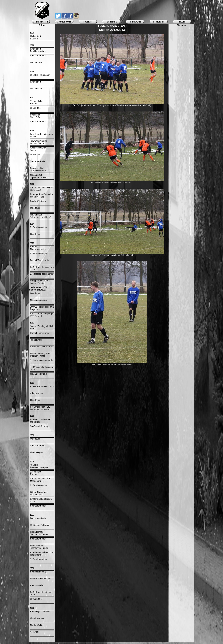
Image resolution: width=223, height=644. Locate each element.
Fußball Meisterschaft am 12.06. (42, 268)
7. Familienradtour (39, 227)
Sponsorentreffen (38, 56)
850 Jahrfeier (36, 599)
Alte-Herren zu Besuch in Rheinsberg (42, 554)
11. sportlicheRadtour (36, 102)
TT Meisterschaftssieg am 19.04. (42, 368)
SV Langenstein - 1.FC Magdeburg (41, 480)
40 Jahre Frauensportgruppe (39, 466)
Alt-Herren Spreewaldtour (42, 386)
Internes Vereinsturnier (41, 579)
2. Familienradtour (39, 485)
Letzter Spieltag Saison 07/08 (41, 500)
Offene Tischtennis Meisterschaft (39, 493)
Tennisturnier (36, 340)
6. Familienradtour (39, 254)
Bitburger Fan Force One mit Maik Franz (42, 196)
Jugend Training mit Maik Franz (42, 327)
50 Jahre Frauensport (40, 75)
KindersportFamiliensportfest (38, 50)
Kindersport (35, 82)
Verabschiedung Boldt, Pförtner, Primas (41, 355)
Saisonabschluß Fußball (41, 347)
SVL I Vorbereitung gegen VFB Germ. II (42, 315)
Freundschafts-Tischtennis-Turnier (39, 533)
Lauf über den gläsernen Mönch (41, 135)
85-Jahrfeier (36, 108)
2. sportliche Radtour (36, 473)
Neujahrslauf (36, 62)
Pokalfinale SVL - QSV (35, 116)
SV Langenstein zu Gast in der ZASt (41, 189)
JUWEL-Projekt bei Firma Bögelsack (42, 308)
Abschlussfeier (37, 585)
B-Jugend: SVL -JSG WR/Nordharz (39, 169)
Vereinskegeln (37, 452)
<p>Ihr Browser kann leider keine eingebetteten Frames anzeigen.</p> (182, 129)
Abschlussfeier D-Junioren (38, 149)
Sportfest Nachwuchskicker (38, 248)
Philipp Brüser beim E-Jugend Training (41, 282)
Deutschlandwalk (38, 518)
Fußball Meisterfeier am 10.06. (41, 593)
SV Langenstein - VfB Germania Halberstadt (40, 408)
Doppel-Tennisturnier (40, 260)
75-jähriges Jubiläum (40, 525)
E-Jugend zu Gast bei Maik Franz (40, 421)
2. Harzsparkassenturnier (42, 274)
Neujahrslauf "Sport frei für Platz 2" (40, 176)
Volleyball (35, 632)
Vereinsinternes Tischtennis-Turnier (39, 547)
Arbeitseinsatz (37, 393)
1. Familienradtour (39, 559)
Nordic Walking (37, 625)
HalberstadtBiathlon (35, 38)
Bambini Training (38, 201)
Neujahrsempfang (38, 300)
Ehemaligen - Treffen (40, 612)
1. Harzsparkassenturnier (42, 360)
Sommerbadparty (38, 572)
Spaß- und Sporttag (39, 426)
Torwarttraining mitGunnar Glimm (39, 142)
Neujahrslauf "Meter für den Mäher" (40, 216)
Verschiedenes (37, 618)
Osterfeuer (35, 155)
